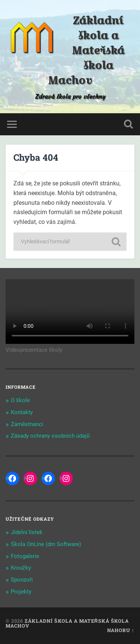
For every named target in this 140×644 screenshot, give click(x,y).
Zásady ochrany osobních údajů (50, 436)
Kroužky (21, 568)
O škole (20, 400)
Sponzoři (22, 580)
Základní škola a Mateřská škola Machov (86, 50)
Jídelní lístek (27, 532)
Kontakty (22, 412)
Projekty (21, 592)
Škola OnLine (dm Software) (46, 544)
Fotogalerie (25, 556)
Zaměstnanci (27, 424)
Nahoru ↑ (121, 630)
